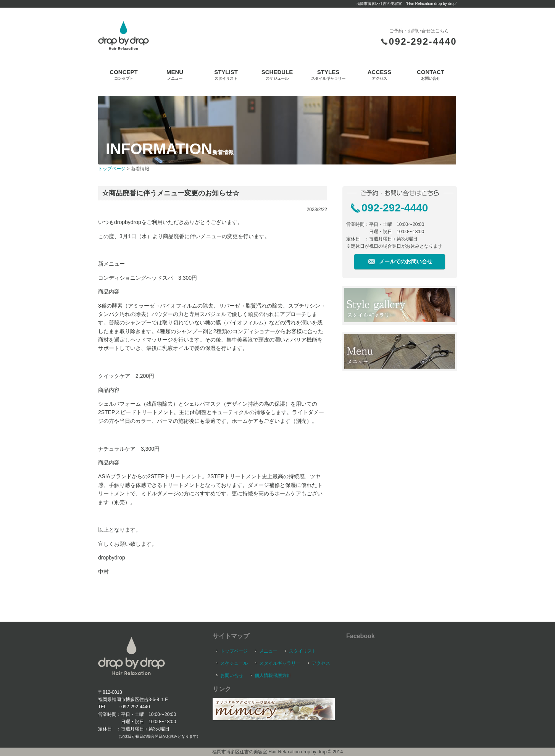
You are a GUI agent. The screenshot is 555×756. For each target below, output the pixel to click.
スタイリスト (303, 651)
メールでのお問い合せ (406, 261)
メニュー (268, 651)
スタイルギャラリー (280, 663)
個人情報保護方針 (273, 675)
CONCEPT (123, 75)
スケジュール (234, 663)
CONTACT (431, 75)
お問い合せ (232, 675)
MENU (175, 75)
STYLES (328, 75)
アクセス (321, 663)
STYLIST (226, 75)
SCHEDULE (277, 75)
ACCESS (380, 75)
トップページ (112, 169)
